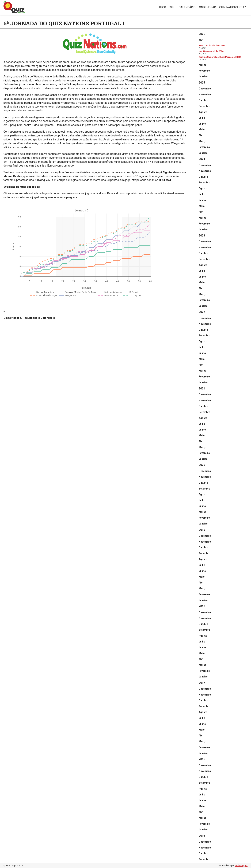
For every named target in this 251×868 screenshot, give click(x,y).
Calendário (187, 7)
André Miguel (241, 866)
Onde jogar (207, 7)
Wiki (172, 7)
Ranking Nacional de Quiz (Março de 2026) (220, 57)
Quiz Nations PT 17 (233, 7)
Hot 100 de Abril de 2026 (211, 51)
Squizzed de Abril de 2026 (212, 46)
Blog (163, 7)
